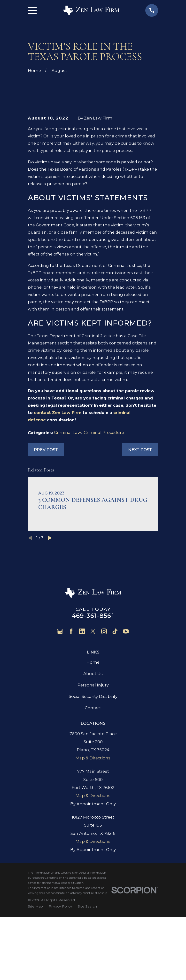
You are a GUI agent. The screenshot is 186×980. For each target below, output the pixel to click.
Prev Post (46, 523)
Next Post (140, 523)
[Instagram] (104, 705)
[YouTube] (126, 705)
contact (58, 486)
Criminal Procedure (104, 506)
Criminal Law (67, 506)
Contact (93, 781)
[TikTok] (115, 705)
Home (93, 735)
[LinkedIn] (82, 705)
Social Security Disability (93, 770)
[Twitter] (93, 705)
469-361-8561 (93, 689)
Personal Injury (93, 758)
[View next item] (50, 611)
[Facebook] (71, 705)
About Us (93, 747)
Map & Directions (93, 831)
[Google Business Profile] (60, 705)
